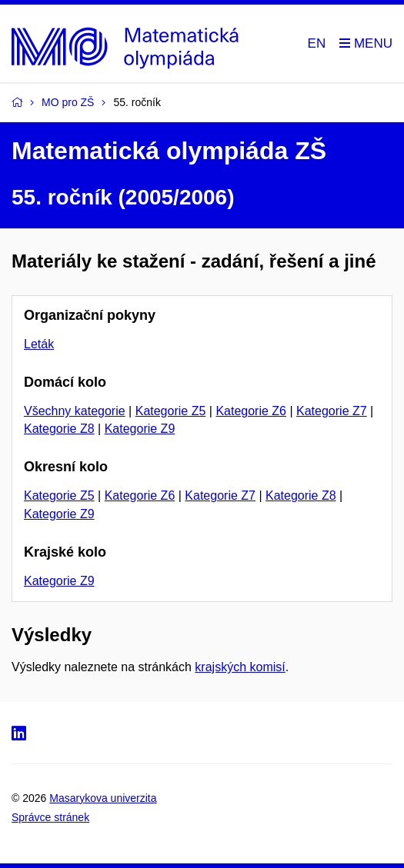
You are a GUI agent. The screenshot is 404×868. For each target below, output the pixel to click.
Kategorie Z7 (332, 411)
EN (317, 43)
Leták (39, 344)
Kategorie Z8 (59, 429)
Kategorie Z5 (171, 411)
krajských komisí (240, 667)
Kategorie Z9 (140, 429)
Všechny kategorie (75, 411)
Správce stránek (50, 817)
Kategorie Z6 (251, 411)
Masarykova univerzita (103, 798)
